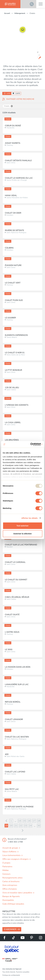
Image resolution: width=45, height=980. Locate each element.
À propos (6, 863)
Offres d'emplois (10, 889)
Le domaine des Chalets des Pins (28, 54)
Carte (18, 93)
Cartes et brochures (11, 881)
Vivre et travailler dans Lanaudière (18, 893)
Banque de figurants (11, 896)
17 (34, 821)
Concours (6, 874)
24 (30, 826)
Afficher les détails (29, 518)
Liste (8, 93)
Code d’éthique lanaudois (13, 904)
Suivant (23, 830)
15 (24, 821)
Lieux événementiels (12, 855)
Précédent (6, 821)
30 (39, 826)
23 (26, 826)
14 (20, 821)
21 (16, 826)
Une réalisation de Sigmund (12, 969)
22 (21, 826)
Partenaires (7, 867)
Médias (6, 870)
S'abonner (10, 929)
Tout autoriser (23, 526)
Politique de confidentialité (11, 975)
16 (29, 821)
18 (39, 821)
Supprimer (12, 106)
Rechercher (32, 4)
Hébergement (20, 13)
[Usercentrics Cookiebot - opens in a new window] (32, 444)
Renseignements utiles (12, 878)
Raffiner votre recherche (20, 99)
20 (11, 826)
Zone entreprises (10, 885)
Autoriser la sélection (22, 534)
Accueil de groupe (10, 848)
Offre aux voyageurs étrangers (16, 859)
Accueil (7, 13)
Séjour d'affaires (10, 852)
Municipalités (8, 900)
